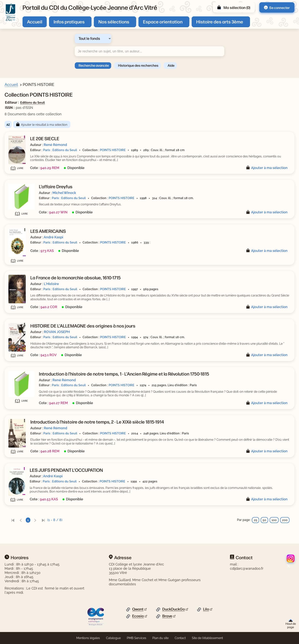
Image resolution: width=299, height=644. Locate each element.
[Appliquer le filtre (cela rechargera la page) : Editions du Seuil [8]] (31, 295)
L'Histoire (125, 284)
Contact (180, 638)
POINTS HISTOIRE (187, 150)
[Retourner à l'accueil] (10, 13)
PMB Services (137, 638)
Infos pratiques (69, 22)
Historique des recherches (138, 65)
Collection (17, 276)
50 (264, 520)
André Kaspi (127, 237)
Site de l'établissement (207, 638)
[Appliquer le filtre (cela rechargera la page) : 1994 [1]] (21, 257)
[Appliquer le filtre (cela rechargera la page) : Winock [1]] (23, 171)
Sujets (14, 122)
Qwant (138, 609)
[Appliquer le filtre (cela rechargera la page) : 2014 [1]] (21, 239)
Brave (167, 616)
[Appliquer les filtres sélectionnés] (18, 306)
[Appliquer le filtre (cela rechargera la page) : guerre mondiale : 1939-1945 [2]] (40, 140)
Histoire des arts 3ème (220, 22)
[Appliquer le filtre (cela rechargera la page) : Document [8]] (26, 114)
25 (256, 520)
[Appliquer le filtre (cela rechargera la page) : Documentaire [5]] (29, 226)
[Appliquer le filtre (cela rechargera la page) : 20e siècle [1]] (25, 152)
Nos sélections (114, 22)
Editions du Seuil (106, 103)
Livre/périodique (21, 109)
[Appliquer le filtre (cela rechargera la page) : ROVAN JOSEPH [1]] (30, 177)
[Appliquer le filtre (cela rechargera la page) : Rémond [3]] (24, 183)
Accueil (35, 22)
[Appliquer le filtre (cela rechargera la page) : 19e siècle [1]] (25, 146)
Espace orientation (163, 22)
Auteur (14, 165)
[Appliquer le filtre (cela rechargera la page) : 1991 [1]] (21, 263)
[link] (87, 520)
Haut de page (291, 624)
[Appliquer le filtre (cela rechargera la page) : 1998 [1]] (21, 245)
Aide (171, 65)
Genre (14, 220)
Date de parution (22, 234)
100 (274, 520)
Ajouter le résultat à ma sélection (118, 125)
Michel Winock (138, 193)
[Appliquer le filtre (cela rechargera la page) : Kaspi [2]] (21, 195)
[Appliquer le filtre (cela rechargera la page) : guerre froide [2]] (28, 134)
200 (285, 520)
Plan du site (160, 638)
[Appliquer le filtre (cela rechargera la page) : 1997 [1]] (21, 251)
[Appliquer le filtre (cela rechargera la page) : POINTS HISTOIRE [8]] (32, 282)
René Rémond (129, 145)
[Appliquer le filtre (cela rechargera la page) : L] (24, 189)
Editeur (15, 290)
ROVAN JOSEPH (131, 332)
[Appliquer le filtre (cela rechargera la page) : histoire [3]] (23, 128)
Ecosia (138, 616)
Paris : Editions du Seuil (134, 150)
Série (13, 202)
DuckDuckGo (174, 609)
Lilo (206, 609)
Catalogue (113, 638)
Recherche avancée (94, 65)
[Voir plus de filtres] (11, 158)
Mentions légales (88, 638)
